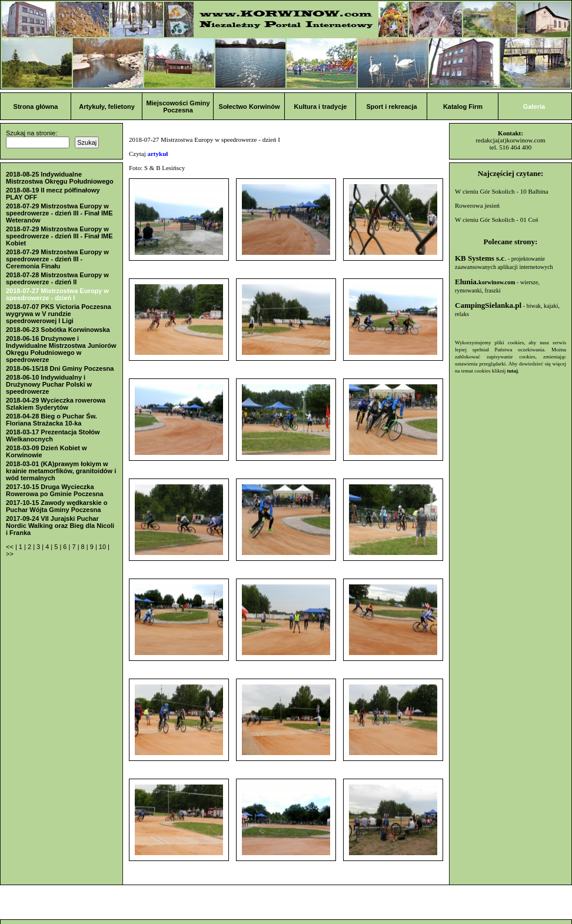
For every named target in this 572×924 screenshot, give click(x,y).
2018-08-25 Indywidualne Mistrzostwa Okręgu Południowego (60, 178)
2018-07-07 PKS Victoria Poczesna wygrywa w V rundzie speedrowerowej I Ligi (59, 314)
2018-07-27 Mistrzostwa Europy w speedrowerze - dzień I (57, 294)
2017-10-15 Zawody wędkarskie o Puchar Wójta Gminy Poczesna (56, 506)
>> (10, 554)
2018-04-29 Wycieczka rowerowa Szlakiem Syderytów (56, 404)
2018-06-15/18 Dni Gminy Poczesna (60, 368)
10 (103, 547)
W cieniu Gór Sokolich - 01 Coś (497, 220)
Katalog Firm (463, 107)
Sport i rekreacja (391, 107)
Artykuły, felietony (107, 107)
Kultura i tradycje (321, 107)
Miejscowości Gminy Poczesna (178, 107)
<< (11, 547)
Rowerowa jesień (477, 205)
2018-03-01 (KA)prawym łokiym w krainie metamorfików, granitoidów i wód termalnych (61, 471)
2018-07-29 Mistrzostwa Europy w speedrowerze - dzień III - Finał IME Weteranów (59, 213)
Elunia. (485, 282)
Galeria (534, 107)
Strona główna (36, 107)
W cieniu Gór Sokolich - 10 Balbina (502, 191)
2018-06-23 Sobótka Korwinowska (58, 330)
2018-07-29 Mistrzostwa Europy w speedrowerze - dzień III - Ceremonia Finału (57, 259)
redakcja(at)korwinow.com (510, 140)
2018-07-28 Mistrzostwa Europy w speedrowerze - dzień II (57, 278)
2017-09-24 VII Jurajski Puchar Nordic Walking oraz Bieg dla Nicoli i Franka (60, 526)
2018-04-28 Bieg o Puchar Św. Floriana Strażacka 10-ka (51, 420)
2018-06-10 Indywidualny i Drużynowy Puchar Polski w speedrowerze (49, 384)
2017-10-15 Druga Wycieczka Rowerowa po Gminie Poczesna (55, 490)
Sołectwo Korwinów (250, 107)
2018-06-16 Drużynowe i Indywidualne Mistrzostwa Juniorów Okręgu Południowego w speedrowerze (61, 349)
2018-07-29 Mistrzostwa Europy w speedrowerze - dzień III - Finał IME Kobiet (59, 236)
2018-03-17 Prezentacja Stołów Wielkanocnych (53, 436)
